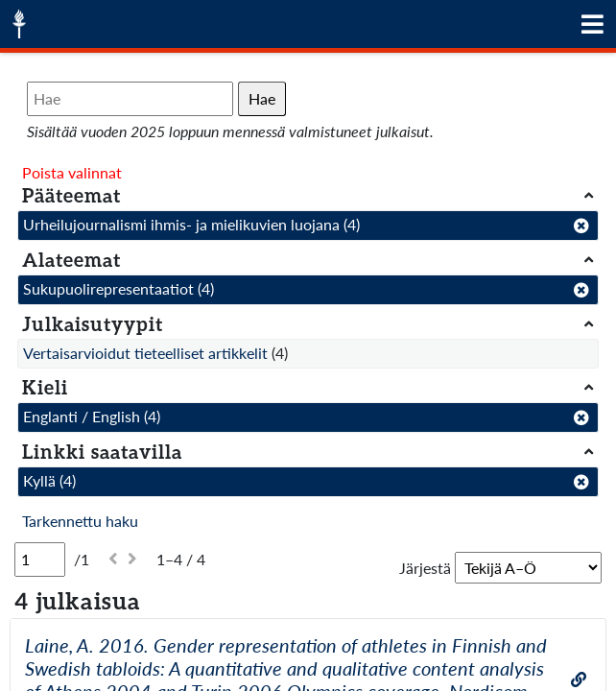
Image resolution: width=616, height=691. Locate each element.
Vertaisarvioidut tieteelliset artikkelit (145, 353)
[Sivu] (40, 560)
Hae (262, 98)
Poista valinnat (72, 172)
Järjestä (425, 568)
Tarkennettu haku (80, 521)
